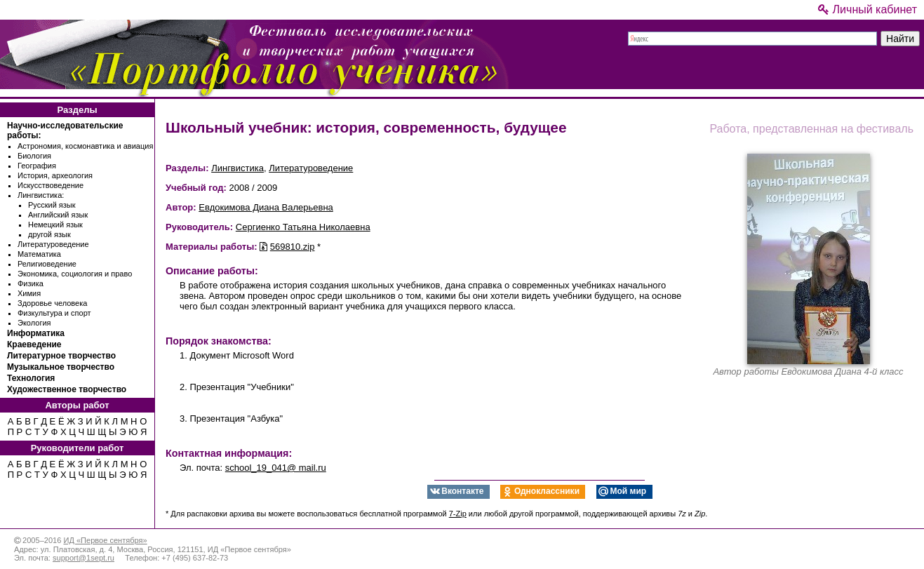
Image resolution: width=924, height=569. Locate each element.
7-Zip (458, 514)
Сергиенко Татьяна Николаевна (303, 227)
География (37, 166)
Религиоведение (47, 264)
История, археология (55, 175)
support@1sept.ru (83, 558)
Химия (29, 293)
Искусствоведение (51, 185)
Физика (31, 283)
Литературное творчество (61, 356)
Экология (34, 323)
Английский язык (58, 215)
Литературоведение (53, 244)
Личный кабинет (868, 9)
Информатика (36, 333)
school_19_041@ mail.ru (276, 468)
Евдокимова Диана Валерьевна (266, 207)
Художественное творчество (67, 389)
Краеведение (34, 344)
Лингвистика (237, 168)
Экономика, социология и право (75, 274)
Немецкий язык (55, 225)
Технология (31, 378)
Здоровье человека (52, 303)
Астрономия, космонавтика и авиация (85, 146)
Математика (39, 254)
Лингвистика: (41, 195)
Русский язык (52, 205)
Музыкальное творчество (61, 367)
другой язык (49, 234)
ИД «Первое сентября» (105, 540)
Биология (34, 156)
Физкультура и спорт (54, 313)
